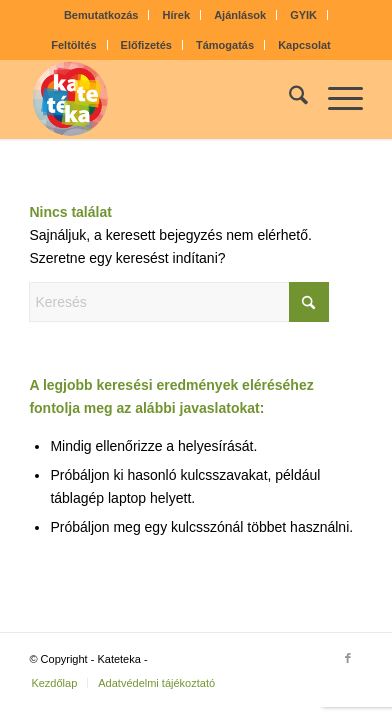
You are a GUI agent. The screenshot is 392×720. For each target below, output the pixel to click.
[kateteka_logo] (162, 99)
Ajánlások (240, 15)
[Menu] (335, 99)
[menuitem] (102, 15)
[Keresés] (288, 99)
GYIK (303, 15)
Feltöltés (73, 45)
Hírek (177, 15)
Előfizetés (146, 45)
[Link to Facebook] (348, 658)
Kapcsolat (304, 45)
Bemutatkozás (101, 15)
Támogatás (225, 45)
